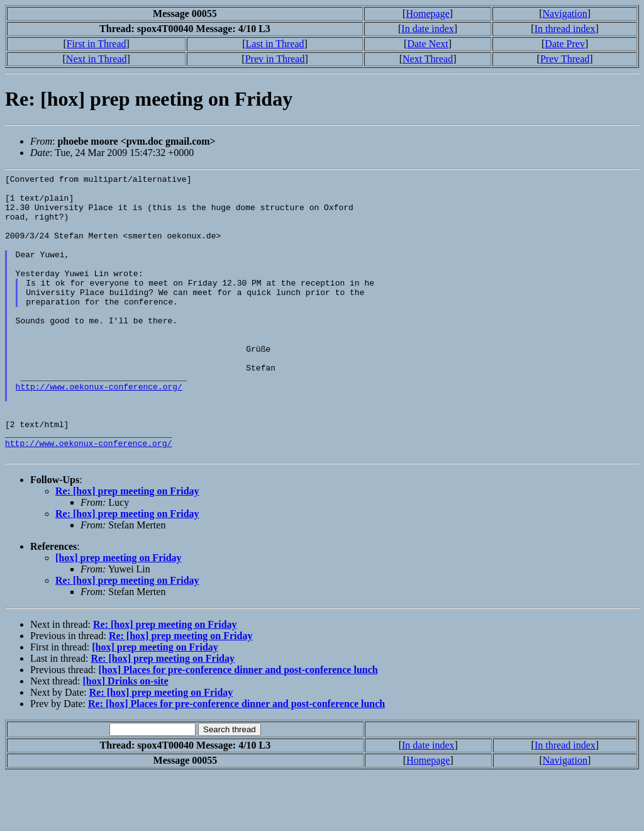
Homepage (427, 14)
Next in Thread (97, 59)
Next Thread (428, 59)
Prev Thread (565, 59)
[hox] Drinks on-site (126, 738)
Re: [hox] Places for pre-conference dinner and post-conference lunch (236, 760)
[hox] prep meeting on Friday (119, 614)
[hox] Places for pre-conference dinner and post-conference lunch (238, 726)
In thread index (565, 29)
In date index (428, 29)
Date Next (427, 44)
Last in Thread (275, 44)
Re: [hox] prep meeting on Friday (127, 548)
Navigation (565, 14)
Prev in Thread (275, 59)
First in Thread (97, 44)
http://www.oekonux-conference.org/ (99, 430)
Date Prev (565, 44)
